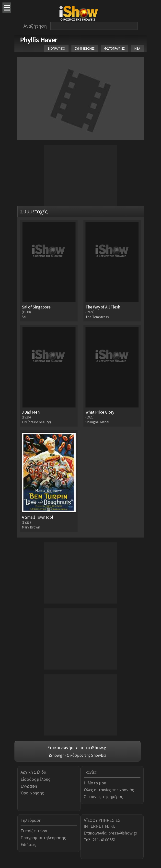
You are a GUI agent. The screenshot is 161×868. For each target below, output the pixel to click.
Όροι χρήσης (32, 793)
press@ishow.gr (123, 833)
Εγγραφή (29, 786)
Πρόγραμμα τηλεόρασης (43, 838)
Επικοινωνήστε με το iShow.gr (78, 747)
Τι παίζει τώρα (34, 831)
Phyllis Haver (39, 40)
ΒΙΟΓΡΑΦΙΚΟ (56, 49)
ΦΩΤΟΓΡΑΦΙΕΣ (114, 49)
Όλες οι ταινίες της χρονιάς (109, 790)
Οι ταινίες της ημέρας (103, 797)
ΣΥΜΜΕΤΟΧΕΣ (85, 49)
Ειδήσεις (28, 844)
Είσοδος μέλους (35, 779)
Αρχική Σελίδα (33, 772)
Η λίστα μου (95, 783)
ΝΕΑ (137, 49)
